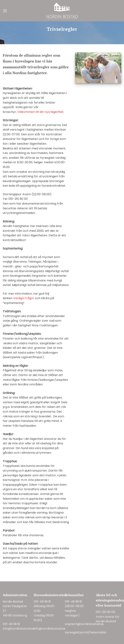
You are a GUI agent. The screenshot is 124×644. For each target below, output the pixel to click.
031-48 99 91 (11, 624)
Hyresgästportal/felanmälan (86, 632)
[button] (5, 11)
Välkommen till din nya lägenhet (40, 112)
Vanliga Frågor (24, 298)
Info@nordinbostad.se (19, 629)
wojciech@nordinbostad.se (84, 624)
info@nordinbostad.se (49, 629)
